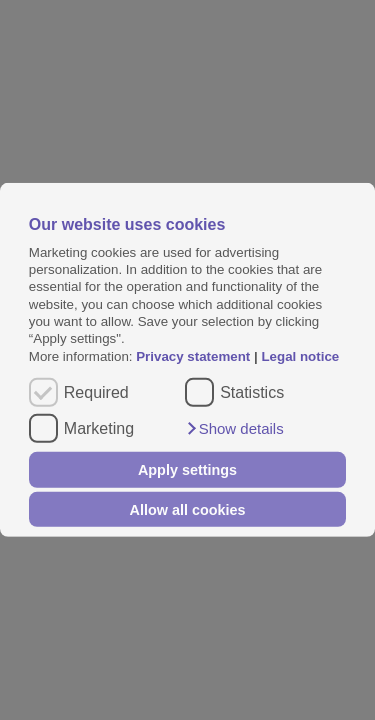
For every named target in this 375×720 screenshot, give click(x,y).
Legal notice (300, 356)
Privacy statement (193, 356)
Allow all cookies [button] (188, 509)
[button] (234, 429)
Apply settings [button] (187, 470)
